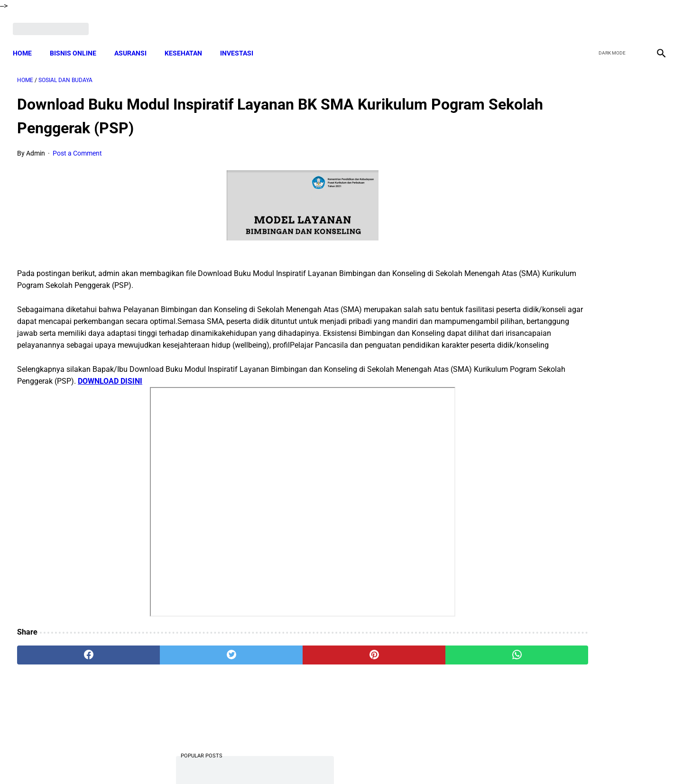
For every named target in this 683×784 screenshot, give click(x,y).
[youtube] (633, 22)
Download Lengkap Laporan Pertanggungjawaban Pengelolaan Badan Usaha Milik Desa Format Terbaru (576, 188)
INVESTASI (241, 43)
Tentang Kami (465, 760)
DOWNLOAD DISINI (227, 399)
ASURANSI (135, 43)
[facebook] (589, 22)
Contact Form (415, 760)
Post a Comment (77, 147)
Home (27, 43)
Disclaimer (336, 760)
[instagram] (656, 22)
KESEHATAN (188, 43)
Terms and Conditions (229, 760)
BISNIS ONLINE (77, 43)
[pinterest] (290, 673)
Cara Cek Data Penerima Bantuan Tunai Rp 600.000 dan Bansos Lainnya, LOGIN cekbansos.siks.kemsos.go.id (573, 554)
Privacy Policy (291, 760)
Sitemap (373, 760)
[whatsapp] (399, 673)
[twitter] (611, 22)
